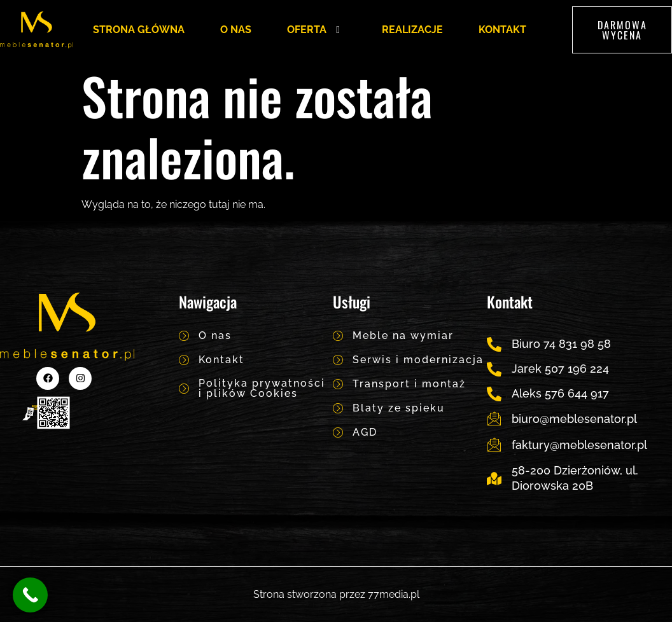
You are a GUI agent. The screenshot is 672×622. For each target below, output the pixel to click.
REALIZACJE (412, 30)
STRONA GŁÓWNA (139, 30)
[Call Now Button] (30, 595)
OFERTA (317, 30)
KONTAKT (502, 30)
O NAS (236, 30)
